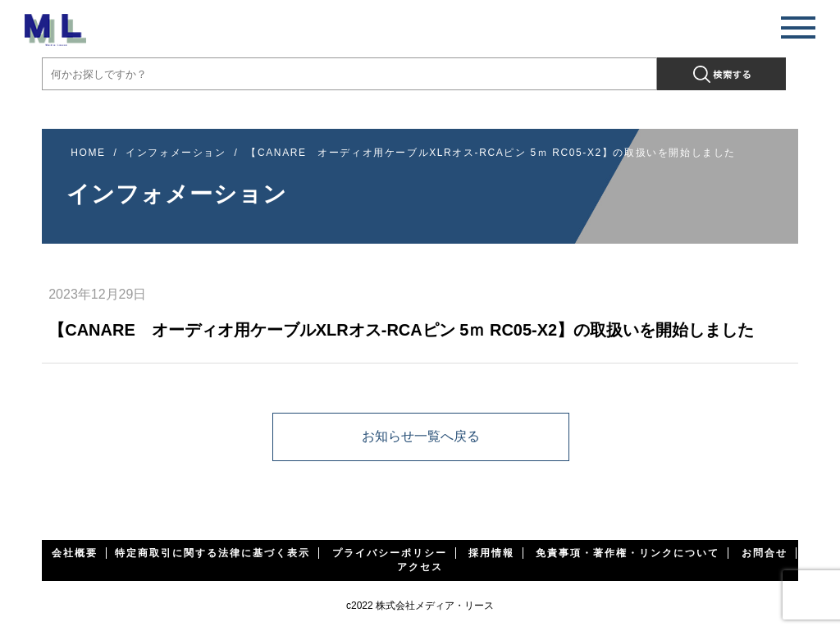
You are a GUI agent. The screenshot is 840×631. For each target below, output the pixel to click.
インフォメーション (176, 153)
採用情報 (491, 553)
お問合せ (765, 553)
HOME (88, 153)
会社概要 (75, 553)
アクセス (420, 567)
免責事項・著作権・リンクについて (628, 553)
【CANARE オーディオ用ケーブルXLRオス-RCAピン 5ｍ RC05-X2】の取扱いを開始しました (491, 153)
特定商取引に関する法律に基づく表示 (212, 553)
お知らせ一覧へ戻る (421, 436)
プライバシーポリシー (390, 553)
